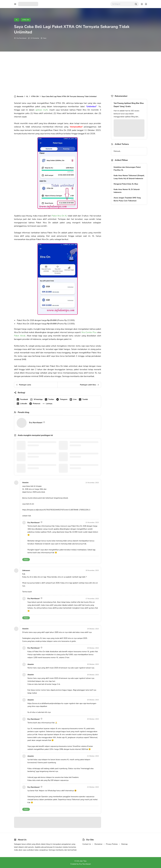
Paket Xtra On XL (59, 216)
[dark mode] (142, 4)
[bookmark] (146, 4)
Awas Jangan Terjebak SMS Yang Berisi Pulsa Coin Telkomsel (127, 199)
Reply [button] (26, 559)
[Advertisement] (81, 73)
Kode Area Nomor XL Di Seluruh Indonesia (127, 191)
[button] (48, 404)
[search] (136, 4)
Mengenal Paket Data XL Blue (126, 184)
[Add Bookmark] (43, 38)
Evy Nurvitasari (22, 38)
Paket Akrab (20, 336)
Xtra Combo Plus (89, 332)
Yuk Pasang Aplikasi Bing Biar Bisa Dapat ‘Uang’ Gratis (129, 105)
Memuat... (117, 151)
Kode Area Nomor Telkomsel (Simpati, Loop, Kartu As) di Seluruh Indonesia (129, 177)
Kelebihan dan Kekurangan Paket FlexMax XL (127, 169)
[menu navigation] (15, 4)
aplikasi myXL (42, 110)
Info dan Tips (81, 861)
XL (17, 20)
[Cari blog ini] (123, 4)
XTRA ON (26, 20)
